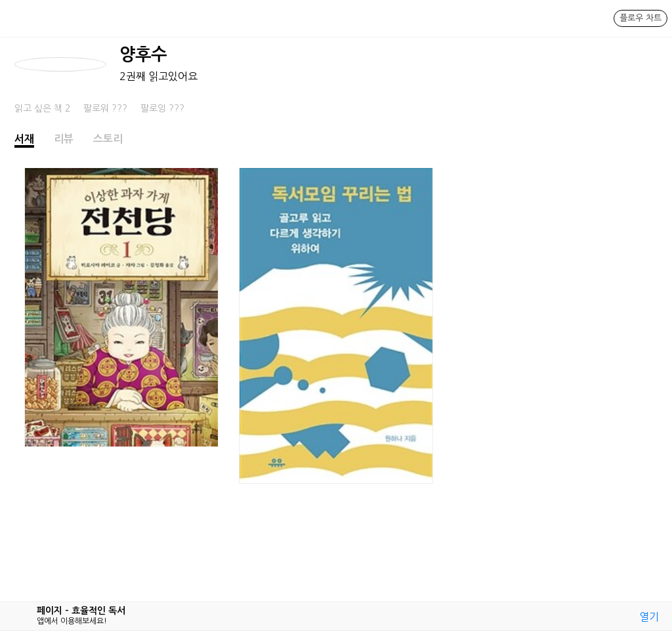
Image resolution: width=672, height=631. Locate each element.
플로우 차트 (640, 18)
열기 (649, 617)
